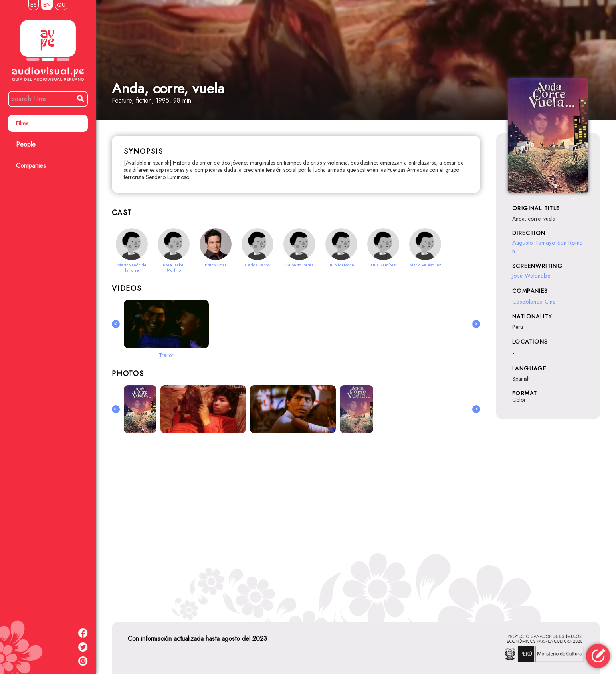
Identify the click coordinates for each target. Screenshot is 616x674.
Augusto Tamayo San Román (548, 247)
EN (47, 5)
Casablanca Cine (534, 302)
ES (34, 5)
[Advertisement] (296, 526)
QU (61, 5)
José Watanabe (531, 276)
